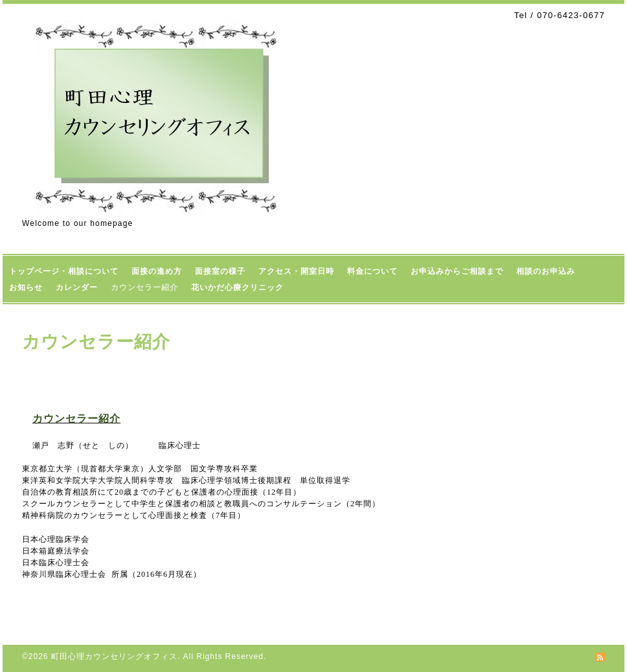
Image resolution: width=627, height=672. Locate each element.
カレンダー (77, 287)
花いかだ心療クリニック (237, 287)
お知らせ (26, 287)
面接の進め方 (157, 271)
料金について (372, 271)
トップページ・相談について (64, 271)
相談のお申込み (546, 271)
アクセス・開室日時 (296, 271)
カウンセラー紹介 (144, 287)
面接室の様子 (220, 271)
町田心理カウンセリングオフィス (114, 656)
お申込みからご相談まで (457, 271)
